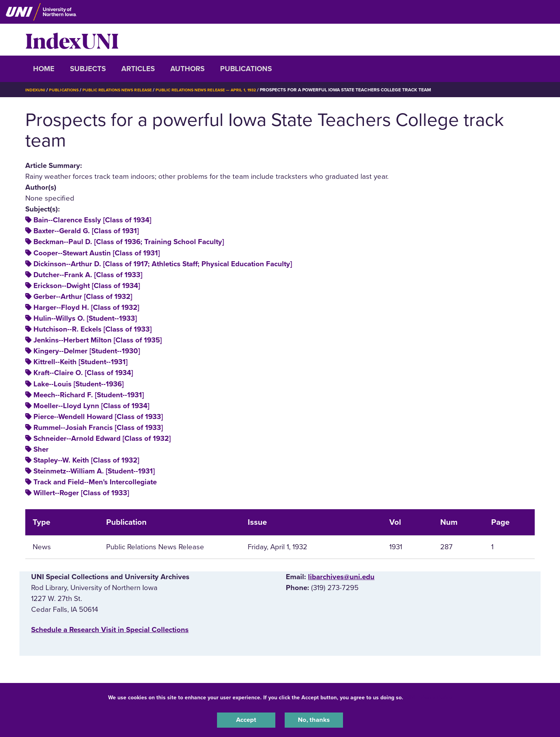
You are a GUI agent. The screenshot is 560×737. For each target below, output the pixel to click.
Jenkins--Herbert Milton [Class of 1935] (98, 340)
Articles (138, 69)
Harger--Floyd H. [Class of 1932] (86, 307)
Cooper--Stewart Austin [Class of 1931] (97, 253)
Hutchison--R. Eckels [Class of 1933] (93, 329)
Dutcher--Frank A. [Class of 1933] (88, 275)
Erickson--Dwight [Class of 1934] (87, 286)
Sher (41, 449)
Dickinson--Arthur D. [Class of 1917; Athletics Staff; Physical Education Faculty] (163, 264)
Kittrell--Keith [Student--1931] (80, 362)
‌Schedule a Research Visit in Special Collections (110, 630)
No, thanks (314, 719)
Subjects (88, 69)
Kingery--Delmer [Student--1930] (87, 351)
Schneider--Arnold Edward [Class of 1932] (102, 438)
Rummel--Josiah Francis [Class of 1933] (98, 428)
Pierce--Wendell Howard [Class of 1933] (98, 417)
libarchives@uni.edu (341, 577)
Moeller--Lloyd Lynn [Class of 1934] (91, 406)
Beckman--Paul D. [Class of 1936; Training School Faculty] (129, 242)
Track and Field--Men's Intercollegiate (95, 482)
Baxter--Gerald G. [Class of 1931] (86, 231)
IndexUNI (72, 40)
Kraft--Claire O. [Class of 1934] (83, 373)
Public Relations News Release (126, 90)
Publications (246, 69)
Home (44, 69)
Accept (246, 719)
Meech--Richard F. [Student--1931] (89, 395)
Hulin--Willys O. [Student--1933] (85, 318)
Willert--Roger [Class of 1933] (81, 493)
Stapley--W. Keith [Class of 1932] (86, 460)
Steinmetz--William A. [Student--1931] (94, 471)
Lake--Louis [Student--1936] (79, 384)
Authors (187, 69)
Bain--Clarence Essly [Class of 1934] (92, 220)
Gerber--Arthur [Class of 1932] (83, 297)
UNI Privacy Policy (429, 696)
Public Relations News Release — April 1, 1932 (224, 90)
